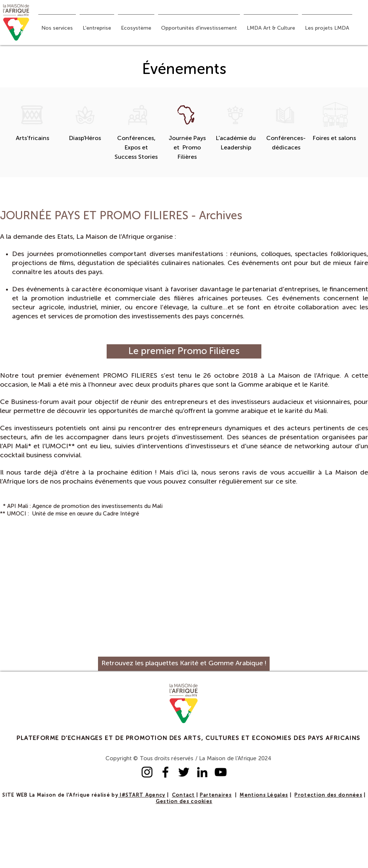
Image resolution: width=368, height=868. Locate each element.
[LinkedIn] (202, 772)
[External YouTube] (90, 590)
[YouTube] (221, 772)
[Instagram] (147, 772)
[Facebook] (165, 772)
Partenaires (216, 795)
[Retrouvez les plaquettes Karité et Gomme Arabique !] (184, 664)
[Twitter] (184, 772)
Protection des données (328, 795)
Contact (183, 795)
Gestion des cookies (184, 802)
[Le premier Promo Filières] (184, 351)
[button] (57, 25)
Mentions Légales (264, 795)
